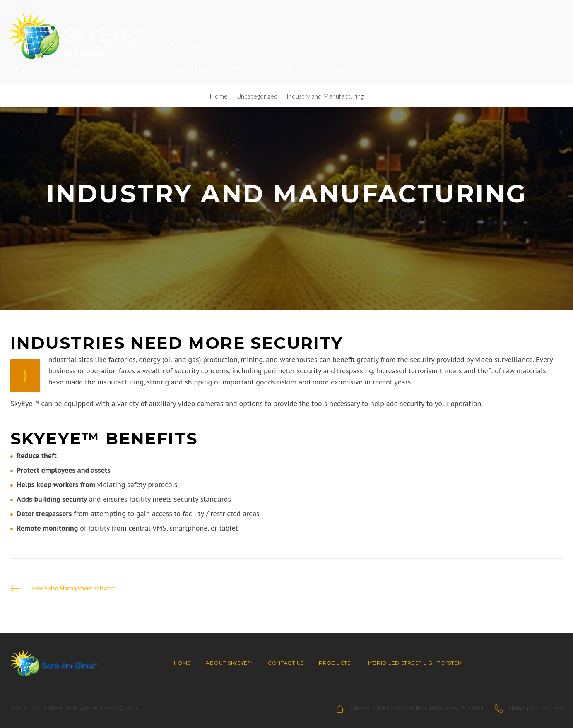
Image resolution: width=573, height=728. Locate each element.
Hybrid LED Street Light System (292, 81)
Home (21, 81)
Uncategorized (257, 111)
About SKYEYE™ (74, 81)
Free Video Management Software (75, 603)
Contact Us (138, 81)
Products (193, 81)
